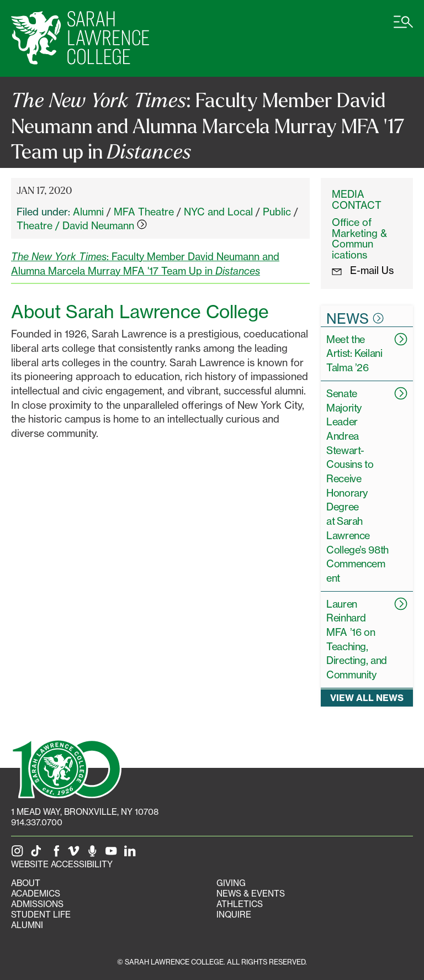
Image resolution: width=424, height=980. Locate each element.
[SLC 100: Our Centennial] (66, 767)
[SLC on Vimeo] (76, 854)
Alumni (88, 212)
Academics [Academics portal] (36, 894)
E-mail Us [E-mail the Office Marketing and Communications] (363, 270)
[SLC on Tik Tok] (38, 854)
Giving (231, 883)
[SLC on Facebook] (57, 854)
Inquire (234, 915)
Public (277, 212)
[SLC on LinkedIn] (132, 854)
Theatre (35, 225)
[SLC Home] (80, 38)
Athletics (240, 904)
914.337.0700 (37, 822)
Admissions (37, 904)
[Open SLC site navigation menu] (403, 28)
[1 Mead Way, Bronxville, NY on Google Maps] (85, 812)
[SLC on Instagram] (19, 854)
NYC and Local (218, 212)
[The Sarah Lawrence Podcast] (94, 854)
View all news (367, 698)
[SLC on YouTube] (113, 854)
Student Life (41, 915)
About (26, 883)
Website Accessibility (62, 864)
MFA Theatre (144, 212)
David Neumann (105, 225)
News (355, 318)
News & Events (251, 894)
